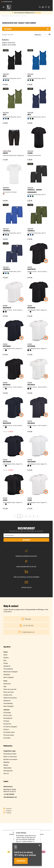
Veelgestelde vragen (10, 751)
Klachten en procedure (10, 759)
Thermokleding (8, 669)
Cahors (30, 153)
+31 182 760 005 (9, 794)
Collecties (6, 710)
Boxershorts (7, 684)
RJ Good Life (7, 724)
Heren (5, 681)
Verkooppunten (8, 771)
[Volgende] (37, 516)
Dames (6, 652)
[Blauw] (6, 80)
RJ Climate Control (9, 732)
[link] (15, 516)
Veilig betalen (8, 768)
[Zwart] (33, 80)
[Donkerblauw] (4, 80)
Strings (6, 663)
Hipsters (6, 657)
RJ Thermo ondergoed (10, 727)
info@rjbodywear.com (10, 797)
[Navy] (30, 273)
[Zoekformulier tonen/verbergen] (40, 7)
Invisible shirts (8, 695)
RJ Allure (6, 729)
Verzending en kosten (10, 754)
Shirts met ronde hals (10, 689)
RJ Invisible (7, 738)
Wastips (6, 765)
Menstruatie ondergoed (10, 672)
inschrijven (26, 540)
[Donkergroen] (8, 80)
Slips (5, 660)
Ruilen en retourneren (10, 756)
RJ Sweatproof (8, 718)
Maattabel (6, 762)
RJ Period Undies (9, 735)
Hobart (5, 153)
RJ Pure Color (8, 715)
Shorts (5, 655)
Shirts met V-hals (9, 692)
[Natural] (4, 194)
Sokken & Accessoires (10, 698)
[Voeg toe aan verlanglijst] (46, 7)
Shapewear (7, 674)
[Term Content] (40, 13)
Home (3, 16)
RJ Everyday (7, 712)
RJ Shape (6, 721)
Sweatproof (7, 666)
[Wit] (28, 273)
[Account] (43, 7)
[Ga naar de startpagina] (9, 7)
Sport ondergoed (9, 677)
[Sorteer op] (40, 35)
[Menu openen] (4, 7)
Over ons (6, 773)
